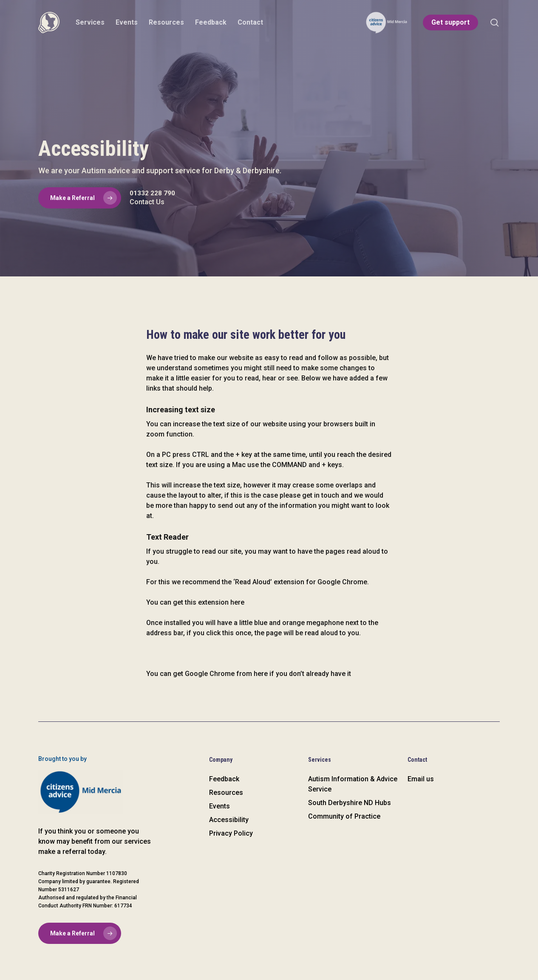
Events (219, 806)
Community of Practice (344, 816)
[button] (80, 198)
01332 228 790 (152, 193)
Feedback (224, 779)
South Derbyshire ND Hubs (350, 803)
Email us (421, 779)
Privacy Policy (231, 833)
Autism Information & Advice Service (353, 784)
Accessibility (229, 820)
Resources (226, 793)
